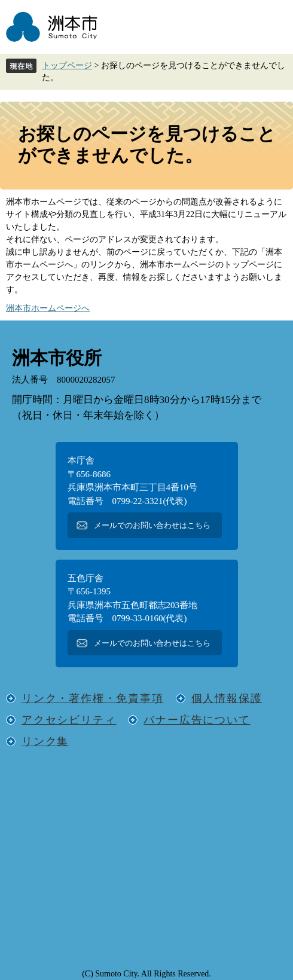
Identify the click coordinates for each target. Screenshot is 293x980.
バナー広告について (197, 720)
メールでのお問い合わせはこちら (152, 525)
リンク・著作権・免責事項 (93, 698)
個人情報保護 (227, 698)
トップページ (67, 65)
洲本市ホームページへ (48, 308)
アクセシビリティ (69, 720)
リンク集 (45, 741)
